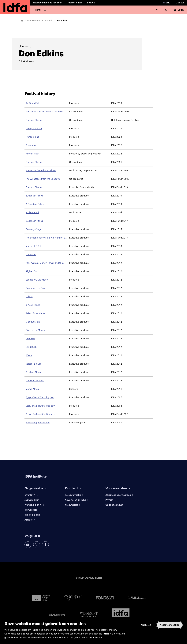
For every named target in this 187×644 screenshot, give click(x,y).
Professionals (75, 3)
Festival (91, 3)
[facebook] (45, 545)
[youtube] (28, 545)
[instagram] (37, 545)
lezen (106, 634)
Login (179, 10)
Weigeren (146, 625)
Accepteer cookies (170, 625)
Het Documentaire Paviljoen (48, 3)
